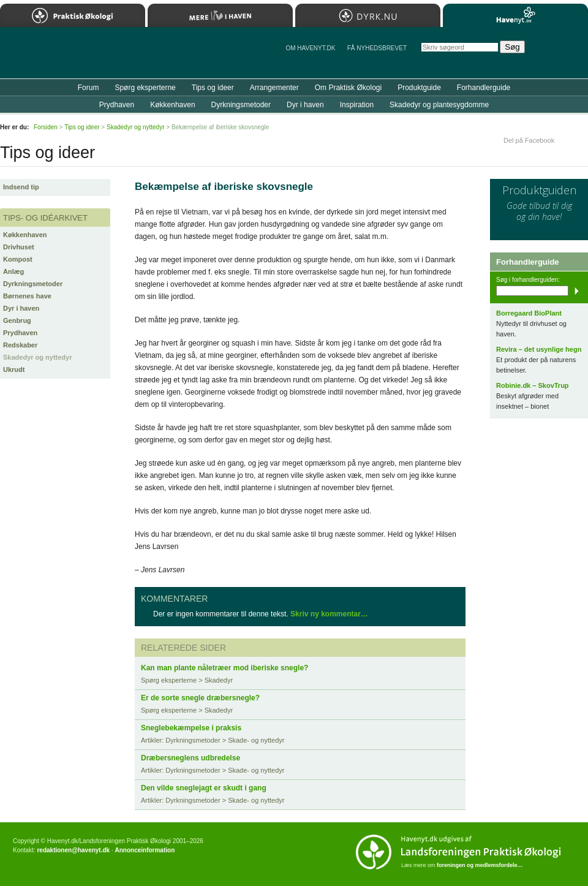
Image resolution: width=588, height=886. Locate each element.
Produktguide (419, 88)
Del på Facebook (529, 140)
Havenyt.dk (515, 15)
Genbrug (17, 320)
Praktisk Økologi (73, 15)
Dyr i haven (21, 308)
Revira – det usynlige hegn (539, 349)
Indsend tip (21, 187)
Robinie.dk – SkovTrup (533, 385)
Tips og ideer (213, 88)
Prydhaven (20, 333)
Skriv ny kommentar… (329, 614)
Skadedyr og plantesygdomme (439, 105)
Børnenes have (27, 296)
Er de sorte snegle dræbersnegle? (200, 698)
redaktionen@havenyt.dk (73, 850)
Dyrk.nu (368, 15)
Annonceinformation (145, 850)
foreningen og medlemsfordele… (480, 865)
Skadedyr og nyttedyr (37, 357)
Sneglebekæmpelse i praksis (191, 728)
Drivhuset (19, 247)
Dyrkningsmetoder (33, 284)
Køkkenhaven (25, 235)
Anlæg (13, 271)
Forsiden (46, 127)
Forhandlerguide (484, 88)
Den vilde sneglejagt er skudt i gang (204, 788)
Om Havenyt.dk (310, 48)
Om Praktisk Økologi (348, 88)
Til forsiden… (53, 58)
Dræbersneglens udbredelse (190, 758)
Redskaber (20, 345)
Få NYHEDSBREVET (377, 48)
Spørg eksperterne (145, 88)
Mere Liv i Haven (220, 15)
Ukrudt (14, 369)
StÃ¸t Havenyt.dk (561, 53)
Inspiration (357, 105)
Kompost (18, 259)
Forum (89, 88)
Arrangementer (274, 88)
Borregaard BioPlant (529, 313)
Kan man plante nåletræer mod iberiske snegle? (224, 668)
